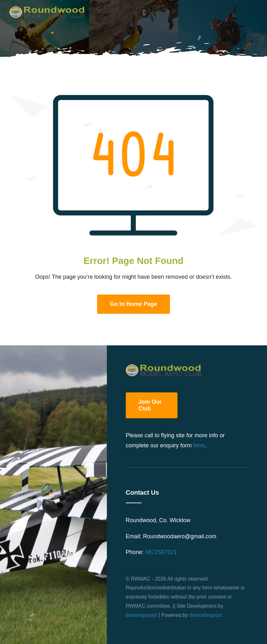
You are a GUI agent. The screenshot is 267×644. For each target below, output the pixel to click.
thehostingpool (206, 615)
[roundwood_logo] (49, 9)
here (199, 445)
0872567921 (161, 552)
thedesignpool (142, 615)
